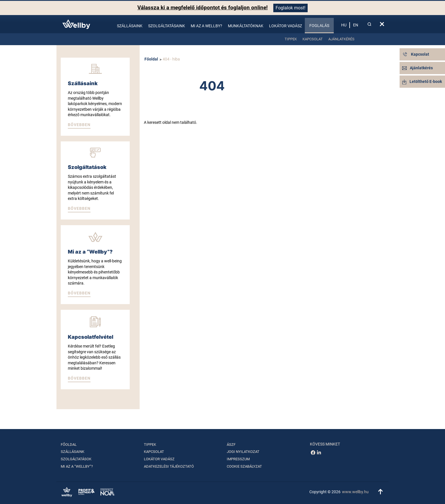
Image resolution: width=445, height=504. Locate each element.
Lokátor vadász (286, 26)
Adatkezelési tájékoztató (169, 466)
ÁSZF (231, 445)
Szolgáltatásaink (167, 26)
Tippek (291, 39)
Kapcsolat (313, 39)
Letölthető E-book (422, 81)
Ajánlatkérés (341, 39)
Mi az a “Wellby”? (77, 466)
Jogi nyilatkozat (243, 452)
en (356, 25)
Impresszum (238, 459)
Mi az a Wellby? (206, 26)
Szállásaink (130, 26)
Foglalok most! (290, 8)
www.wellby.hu (355, 492)
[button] (79, 125)
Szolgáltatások (76, 459)
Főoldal (151, 59)
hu (344, 25)
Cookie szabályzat (244, 466)
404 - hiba (171, 59)
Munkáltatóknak (246, 26)
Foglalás (319, 26)
